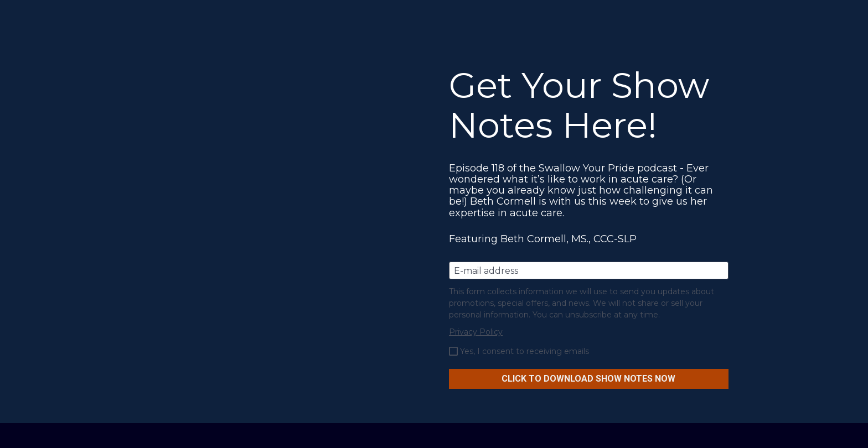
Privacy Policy (476, 332)
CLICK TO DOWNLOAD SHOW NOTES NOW (588, 379)
